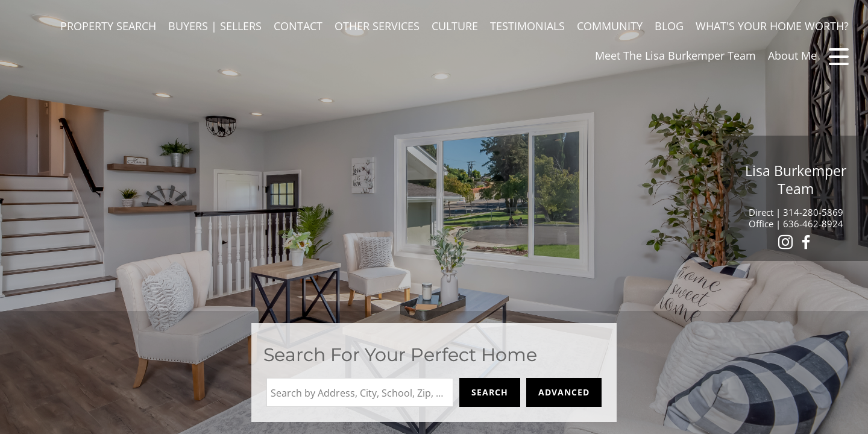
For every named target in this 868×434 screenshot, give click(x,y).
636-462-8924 (813, 224)
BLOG (669, 26)
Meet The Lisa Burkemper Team (675, 55)
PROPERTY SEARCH (108, 26)
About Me (792, 55)
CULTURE (455, 26)
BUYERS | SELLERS (215, 26)
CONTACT (298, 26)
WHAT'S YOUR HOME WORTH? (772, 26)
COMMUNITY (610, 26)
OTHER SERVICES (377, 26)
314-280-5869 (813, 212)
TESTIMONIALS (527, 26)
